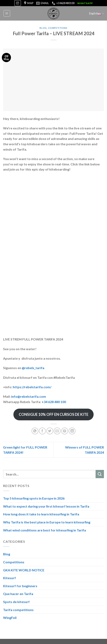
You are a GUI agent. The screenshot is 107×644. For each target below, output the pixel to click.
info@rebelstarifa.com (29, 396)
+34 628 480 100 (54, 402)
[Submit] (100, 474)
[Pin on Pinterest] (65, 431)
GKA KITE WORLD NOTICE (24, 570)
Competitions (58, 28)
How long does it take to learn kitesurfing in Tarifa (41, 514)
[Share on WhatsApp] (35, 431)
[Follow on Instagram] (18, 3)
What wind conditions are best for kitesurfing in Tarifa (45, 530)
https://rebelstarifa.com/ (32, 387)
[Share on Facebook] (42, 431)
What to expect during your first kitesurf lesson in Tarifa (46, 506)
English (96, 13)
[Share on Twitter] (50, 431)
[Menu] (7, 13)
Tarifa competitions (18, 610)
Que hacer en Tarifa (18, 594)
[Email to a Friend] (57, 431)
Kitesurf (9, 578)
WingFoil (10, 618)
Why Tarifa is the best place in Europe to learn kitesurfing (47, 522)
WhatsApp (85, 3)
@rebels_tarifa (33, 368)
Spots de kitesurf (16, 602)
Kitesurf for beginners (20, 586)
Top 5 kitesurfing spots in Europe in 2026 (34, 498)
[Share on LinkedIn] (72, 431)
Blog (43, 28)
